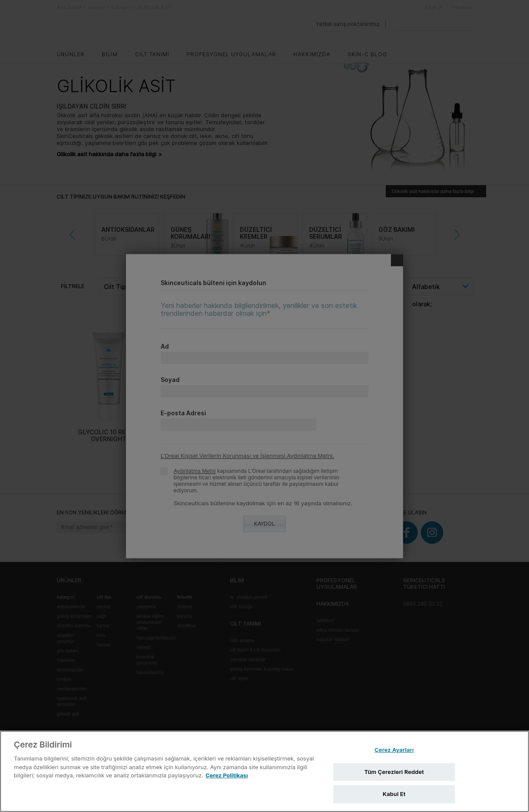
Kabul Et (394, 794)
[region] (264, 771)
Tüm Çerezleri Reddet (394, 772)
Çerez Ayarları (394, 750)
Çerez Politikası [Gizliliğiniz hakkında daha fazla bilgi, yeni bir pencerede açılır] (227, 775)
